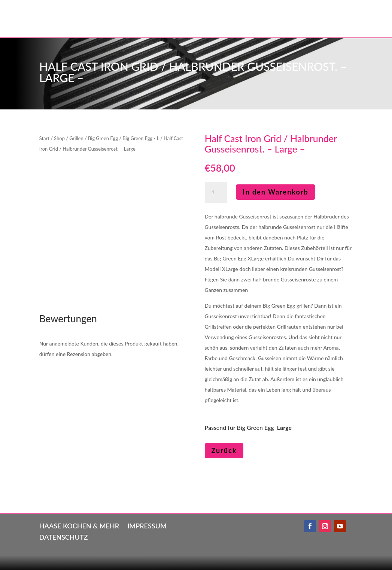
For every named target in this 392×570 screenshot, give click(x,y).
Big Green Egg (103, 138)
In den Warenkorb (276, 192)
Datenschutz (64, 536)
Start (44, 138)
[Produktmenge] (216, 192)
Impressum (147, 525)
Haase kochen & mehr (79, 525)
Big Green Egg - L (141, 138)
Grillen (76, 138)
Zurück (224, 450)
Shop (59, 138)
